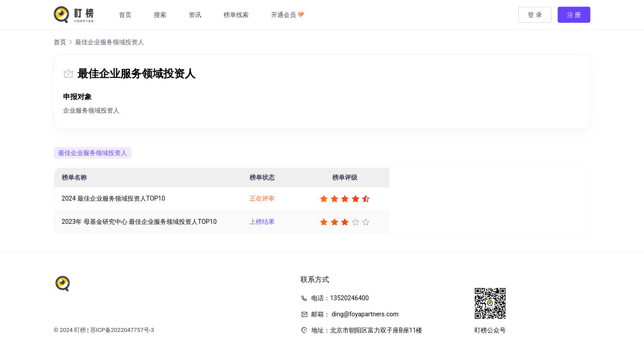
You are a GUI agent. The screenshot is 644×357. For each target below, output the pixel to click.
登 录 (535, 15)
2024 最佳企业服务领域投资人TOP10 (113, 198)
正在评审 (262, 198)
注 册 (574, 15)
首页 (126, 15)
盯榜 (80, 330)
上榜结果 (262, 222)
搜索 (161, 15)
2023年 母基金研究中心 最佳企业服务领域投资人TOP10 (139, 222)
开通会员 (288, 15)
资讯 (195, 15)
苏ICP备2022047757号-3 (122, 330)
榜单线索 (237, 15)
